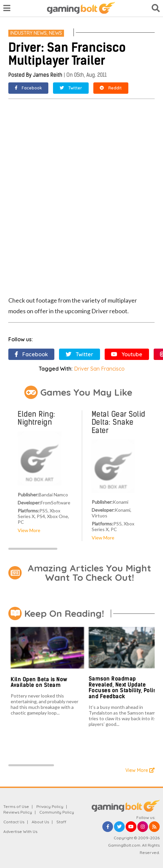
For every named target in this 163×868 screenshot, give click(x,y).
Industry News (28, 33)
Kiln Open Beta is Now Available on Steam (39, 682)
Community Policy (57, 812)
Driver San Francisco (99, 369)
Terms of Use (16, 806)
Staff (61, 822)
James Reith (48, 75)
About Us (40, 822)
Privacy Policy (50, 806)
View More (29, 530)
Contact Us (14, 822)
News (55, 33)
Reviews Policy (18, 812)
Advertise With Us (20, 831)
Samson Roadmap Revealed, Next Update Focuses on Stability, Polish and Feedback (124, 688)
